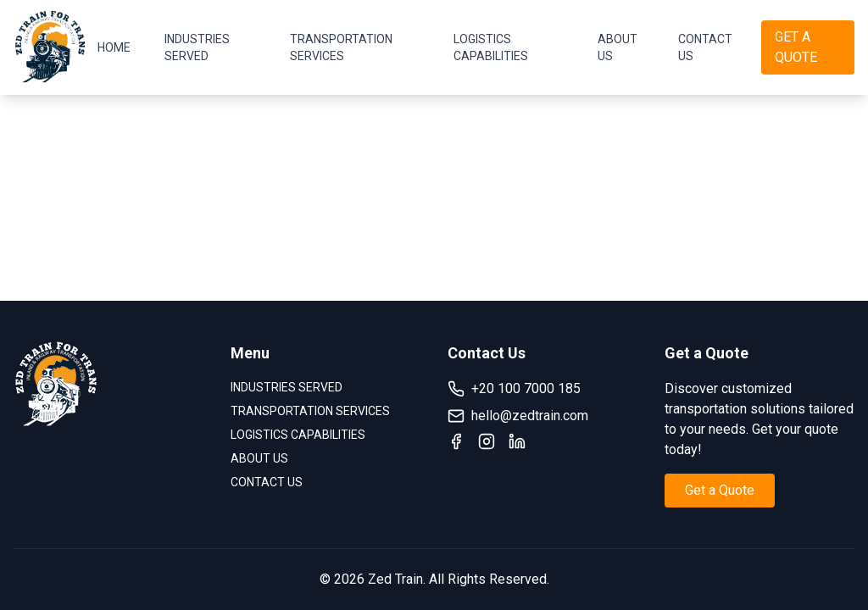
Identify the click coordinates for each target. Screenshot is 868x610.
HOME (114, 47)
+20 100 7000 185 (514, 389)
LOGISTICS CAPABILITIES (491, 47)
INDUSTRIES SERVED (197, 47)
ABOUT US (618, 47)
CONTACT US (705, 47)
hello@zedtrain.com (518, 416)
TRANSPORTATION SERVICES (341, 47)
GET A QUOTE (796, 47)
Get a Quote (720, 490)
